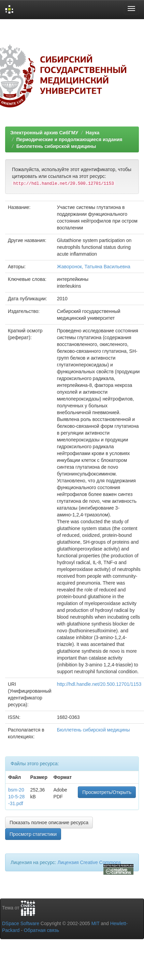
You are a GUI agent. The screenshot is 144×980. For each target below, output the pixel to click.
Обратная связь (41, 930)
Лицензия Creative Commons (89, 862)
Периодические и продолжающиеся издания (69, 139)
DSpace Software (21, 923)
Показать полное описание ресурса (49, 823)
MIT (96, 923)
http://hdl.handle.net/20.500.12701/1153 (99, 684)
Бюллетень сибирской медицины (56, 146)
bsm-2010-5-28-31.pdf (16, 797)
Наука (92, 133)
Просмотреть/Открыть (107, 792)
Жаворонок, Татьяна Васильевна (94, 267)
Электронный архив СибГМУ (44, 133)
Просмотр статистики (33, 834)
